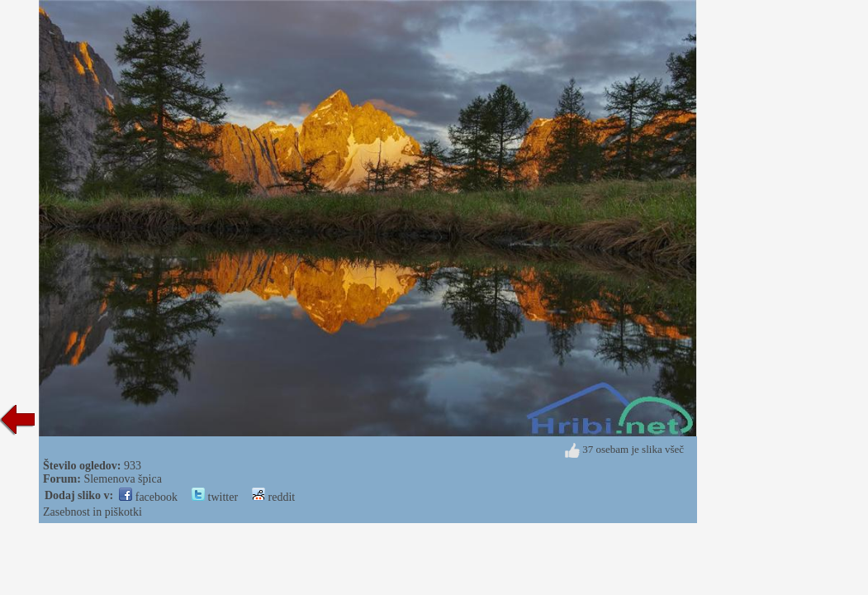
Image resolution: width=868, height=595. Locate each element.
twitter (215, 497)
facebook (148, 497)
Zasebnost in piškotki (92, 512)
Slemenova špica (122, 479)
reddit (273, 497)
